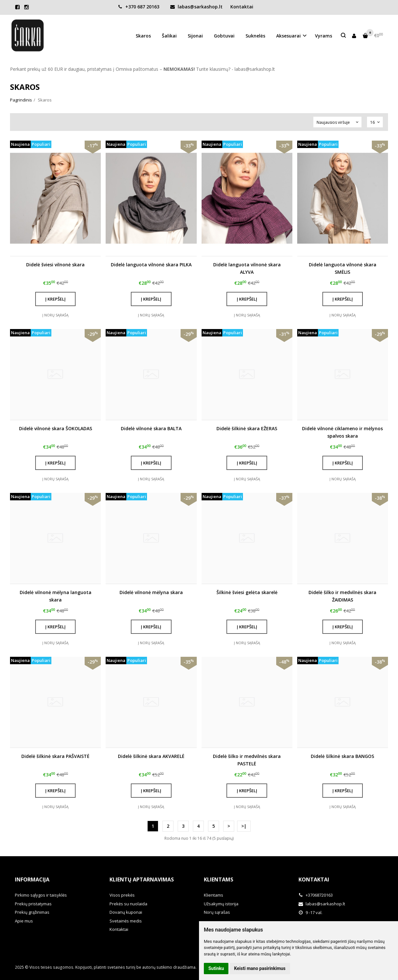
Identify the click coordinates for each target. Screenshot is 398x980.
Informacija (32, 879)
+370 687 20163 (139, 7)
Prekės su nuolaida (128, 904)
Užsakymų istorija (221, 904)
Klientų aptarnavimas (142, 879)
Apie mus (24, 921)
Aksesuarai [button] (288, 36)
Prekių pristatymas (33, 904)
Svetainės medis (126, 921)
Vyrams (324, 36)
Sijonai (195, 36)
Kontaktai (242, 7)
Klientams (219, 879)
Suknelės (255, 36)
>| (244, 826)
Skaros (143, 36)
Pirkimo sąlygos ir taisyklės (41, 895)
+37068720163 (316, 895)
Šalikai (169, 36)
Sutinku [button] (216, 968)
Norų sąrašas (217, 912)
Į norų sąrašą (55, 315)
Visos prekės (122, 895)
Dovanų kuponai (126, 912)
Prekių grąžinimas (32, 912)
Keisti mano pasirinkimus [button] (260, 968)
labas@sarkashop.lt (196, 7)
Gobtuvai (224, 36)
